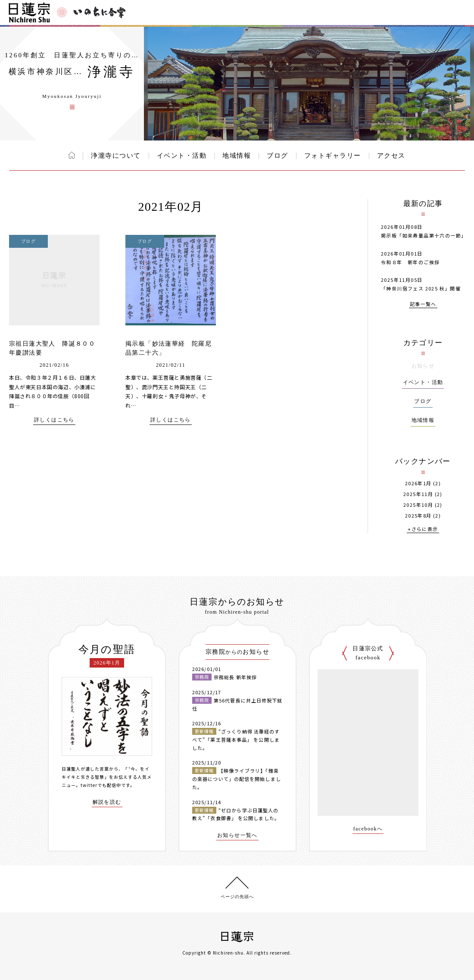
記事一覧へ (423, 304)
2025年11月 (418, 494)
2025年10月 (418, 505)
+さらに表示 (423, 529)
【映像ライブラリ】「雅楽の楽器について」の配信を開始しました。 (237, 779)
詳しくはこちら (54, 420)
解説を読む (107, 802)
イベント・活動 (182, 156)
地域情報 (237, 156)
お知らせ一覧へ (237, 835)
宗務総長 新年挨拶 (235, 677)
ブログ (278, 156)
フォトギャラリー (333, 156)
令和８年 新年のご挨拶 (410, 262)
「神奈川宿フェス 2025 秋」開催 (421, 288)
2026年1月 (418, 483)
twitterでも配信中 (101, 785)
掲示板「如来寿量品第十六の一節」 (424, 235)
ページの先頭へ (237, 897)
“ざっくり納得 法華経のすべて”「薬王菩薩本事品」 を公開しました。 (236, 739)
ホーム (72, 155)
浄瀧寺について (116, 156)
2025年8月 (418, 516)
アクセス (391, 156)
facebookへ (368, 829)
